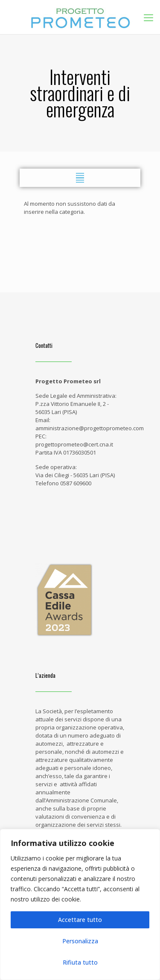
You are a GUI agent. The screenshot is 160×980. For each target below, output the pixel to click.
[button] (80, 178)
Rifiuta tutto (80, 962)
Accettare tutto (80, 920)
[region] (80, 904)
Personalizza (80, 941)
